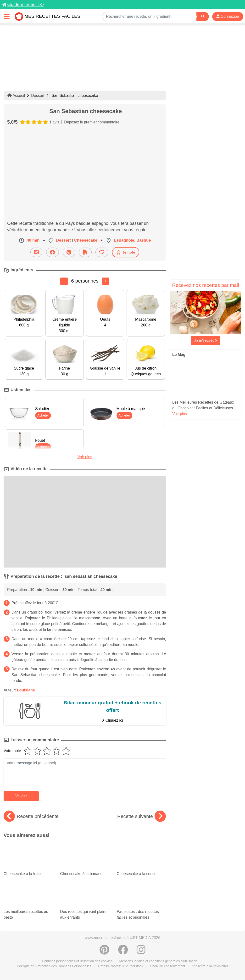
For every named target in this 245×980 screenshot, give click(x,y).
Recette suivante (142, 816)
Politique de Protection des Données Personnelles (54, 966)
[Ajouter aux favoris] (102, 252)
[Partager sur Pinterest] (69, 252)
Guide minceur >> (25, 4)
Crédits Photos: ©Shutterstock (121, 966)
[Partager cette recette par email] (36, 252)
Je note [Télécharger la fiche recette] (126, 252)
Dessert (38, 96)
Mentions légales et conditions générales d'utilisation (158, 961)
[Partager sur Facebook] (53, 252)
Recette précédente (31, 816)
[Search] (203, 16)
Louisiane (26, 690)
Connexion (228, 16)
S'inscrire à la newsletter (210, 966)
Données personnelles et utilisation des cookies (77, 961)
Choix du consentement (168, 966)
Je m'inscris (206, 341)
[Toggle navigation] (7, 16)
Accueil (16, 96)
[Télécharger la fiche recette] (85, 252)
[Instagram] (141, 952)
